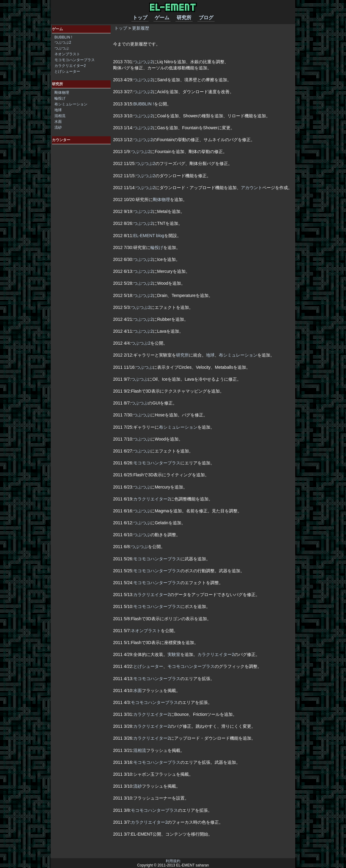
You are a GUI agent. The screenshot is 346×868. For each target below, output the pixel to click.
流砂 (138, 786)
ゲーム (162, 18)
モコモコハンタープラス (157, 463)
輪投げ (157, 247)
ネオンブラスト (146, 631)
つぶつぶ (144, 367)
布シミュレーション (238, 355)
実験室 (174, 654)
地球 (210, 355)
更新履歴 (141, 28)
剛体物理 (161, 200)
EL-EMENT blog (149, 236)
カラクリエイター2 (152, 499)
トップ (140, 18)
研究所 (184, 18)
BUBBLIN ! (144, 104)
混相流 (140, 750)
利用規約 (173, 861)
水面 (138, 690)
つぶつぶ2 (143, 62)
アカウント (252, 188)
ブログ (206, 18)
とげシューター (148, 666)
